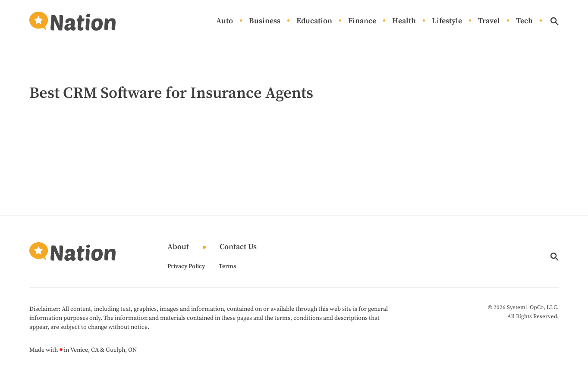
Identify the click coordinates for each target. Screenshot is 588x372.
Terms (227, 266)
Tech (524, 21)
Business (265, 21)
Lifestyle (447, 21)
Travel (489, 21)
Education (314, 21)
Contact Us (238, 247)
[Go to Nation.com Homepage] (72, 21)
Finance (362, 21)
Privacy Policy (186, 266)
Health (404, 21)
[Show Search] (555, 21)
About (178, 247)
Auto (225, 21)
